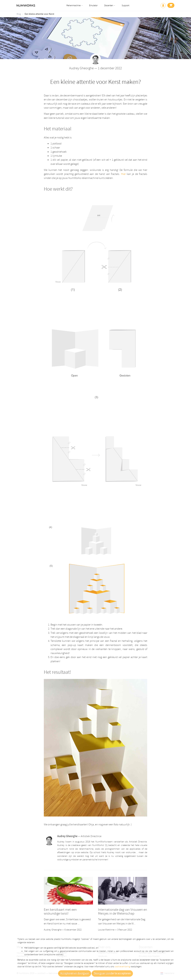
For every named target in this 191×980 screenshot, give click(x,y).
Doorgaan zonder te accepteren (112, 973)
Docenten (109, 5)
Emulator (93, 5)
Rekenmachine (74, 5)
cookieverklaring (122, 967)
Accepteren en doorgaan (75, 973)
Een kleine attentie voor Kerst (39, 14)
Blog (19, 14)
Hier (123, 174)
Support (125, 5)
